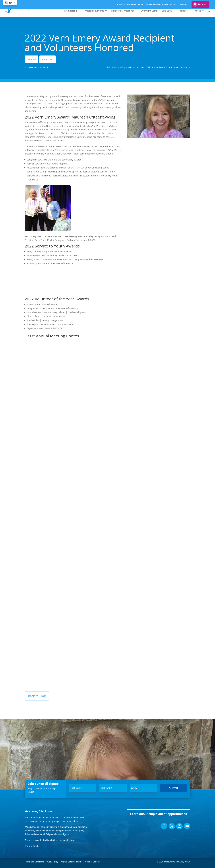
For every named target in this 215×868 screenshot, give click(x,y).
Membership (71, 11)
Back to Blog (37, 696)
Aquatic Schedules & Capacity (130, 5)
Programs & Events (94, 11)
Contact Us (183, 5)
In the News (47, 59)
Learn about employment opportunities (158, 814)
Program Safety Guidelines (71, 862)
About (198, 11)
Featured (32, 59)
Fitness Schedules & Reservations (160, 5)
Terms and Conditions (34, 862)
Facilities (183, 11)
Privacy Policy (52, 862)
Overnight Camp (149, 11)
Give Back (167, 11)
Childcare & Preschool (122, 11)
